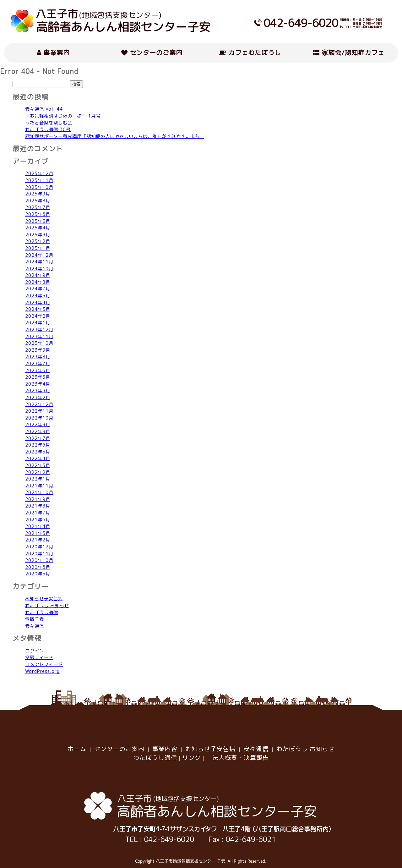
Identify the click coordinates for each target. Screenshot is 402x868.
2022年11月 (39, 411)
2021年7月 (38, 513)
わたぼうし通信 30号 (48, 129)
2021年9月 (38, 499)
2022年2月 (38, 472)
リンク (192, 758)
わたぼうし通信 (42, 613)
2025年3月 (38, 235)
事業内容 (165, 749)
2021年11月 (39, 486)
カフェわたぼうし (250, 52)
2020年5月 (38, 574)
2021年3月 (38, 533)
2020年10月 (39, 560)
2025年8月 (38, 201)
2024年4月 (38, 303)
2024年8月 (38, 282)
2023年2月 (38, 398)
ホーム (77, 749)
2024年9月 (38, 275)
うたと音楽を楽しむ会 (49, 123)
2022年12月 (39, 404)
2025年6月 (38, 214)
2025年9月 (38, 194)
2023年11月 (39, 337)
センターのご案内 (152, 52)
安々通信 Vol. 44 (44, 109)
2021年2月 (38, 540)
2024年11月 (39, 262)
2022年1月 (38, 479)
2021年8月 (38, 506)
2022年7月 (38, 438)
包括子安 (35, 619)
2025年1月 (38, 248)
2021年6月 (38, 520)
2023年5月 (38, 377)
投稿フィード (39, 657)
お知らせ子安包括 (44, 599)
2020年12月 (39, 547)
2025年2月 (38, 241)
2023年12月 (39, 330)
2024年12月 (39, 255)
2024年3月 (38, 309)
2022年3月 (38, 465)
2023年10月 (39, 343)
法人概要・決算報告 (237, 758)
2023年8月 (38, 357)
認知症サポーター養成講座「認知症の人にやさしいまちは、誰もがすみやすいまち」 (115, 136)
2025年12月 (39, 173)
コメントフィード (44, 664)
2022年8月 (38, 431)
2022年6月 (38, 445)
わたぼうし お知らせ (47, 606)
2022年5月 (38, 452)
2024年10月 (39, 269)
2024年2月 (38, 316)
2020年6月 (38, 567)
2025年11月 (39, 180)
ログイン (35, 651)
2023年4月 (38, 384)
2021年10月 (39, 492)
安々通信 (35, 626)
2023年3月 (38, 391)
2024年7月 (38, 289)
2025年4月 (38, 228)
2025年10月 (39, 187)
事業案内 (53, 52)
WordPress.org (42, 671)
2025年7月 (38, 207)
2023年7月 (38, 364)
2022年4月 (38, 459)
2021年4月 (38, 526)
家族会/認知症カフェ (349, 52)
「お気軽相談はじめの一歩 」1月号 (63, 116)
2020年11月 (39, 554)
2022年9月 (38, 425)
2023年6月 (38, 371)
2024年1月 (38, 323)
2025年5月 (38, 221)
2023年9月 (38, 350)
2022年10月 (39, 418)
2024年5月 (38, 296)
